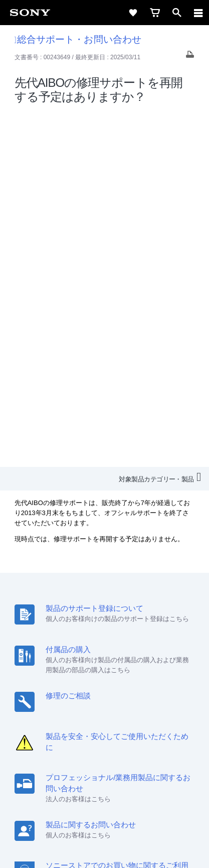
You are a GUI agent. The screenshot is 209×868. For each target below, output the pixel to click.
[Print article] (190, 57)
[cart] (155, 13)
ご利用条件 (104, 797)
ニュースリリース (167, 703)
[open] (177, 13)
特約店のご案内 (109, 703)
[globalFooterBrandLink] (105, 848)
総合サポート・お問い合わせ (78, 39)
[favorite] (133, 13)
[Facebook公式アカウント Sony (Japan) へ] (137, 740)
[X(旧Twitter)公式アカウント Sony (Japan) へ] (94, 740)
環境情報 (73, 716)
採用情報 (64, 703)
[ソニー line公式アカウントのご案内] (72, 740)
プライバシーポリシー (105, 808)
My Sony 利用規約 (122, 716)
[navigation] (198, 13)
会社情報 (29, 703)
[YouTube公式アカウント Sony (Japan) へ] (116, 740)
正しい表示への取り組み (105, 819)
